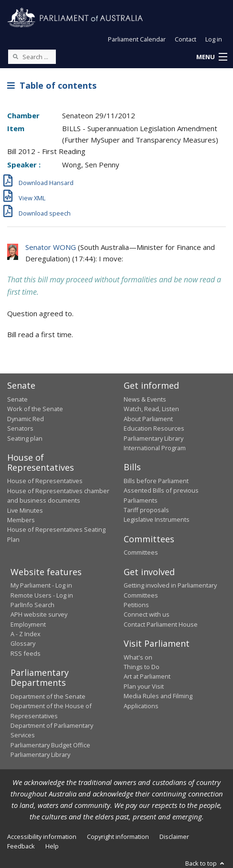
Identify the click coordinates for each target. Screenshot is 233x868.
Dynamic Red (26, 419)
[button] (212, 57)
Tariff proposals (146, 510)
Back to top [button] (206, 863)
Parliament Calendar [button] (137, 39)
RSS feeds (26, 653)
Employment (28, 624)
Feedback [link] (21, 846)
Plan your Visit (144, 686)
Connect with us (147, 614)
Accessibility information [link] (42, 837)
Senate (17, 399)
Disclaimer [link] (174, 837)
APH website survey (39, 614)
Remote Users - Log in (42, 595)
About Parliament (148, 419)
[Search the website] (32, 57)
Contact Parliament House (161, 624)
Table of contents (52, 85)
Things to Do (142, 667)
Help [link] (52, 846)
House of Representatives (45, 481)
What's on (138, 657)
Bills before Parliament (156, 481)
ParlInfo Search (32, 605)
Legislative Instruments (157, 519)
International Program (155, 448)
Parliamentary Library (154, 438)
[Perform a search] (15, 56)
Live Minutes (25, 510)
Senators (20, 428)
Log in (214, 39)
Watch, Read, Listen (151, 409)
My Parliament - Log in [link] (41, 585)
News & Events (145, 399)
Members (21, 520)
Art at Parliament (147, 676)
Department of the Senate (48, 696)
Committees (141, 552)
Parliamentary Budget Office (50, 745)
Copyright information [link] (118, 837)
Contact (185, 39)
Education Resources (154, 428)
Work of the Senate (35, 409)
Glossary (23, 643)
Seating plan (25, 438)
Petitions (136, 605)
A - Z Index (26, 634)
